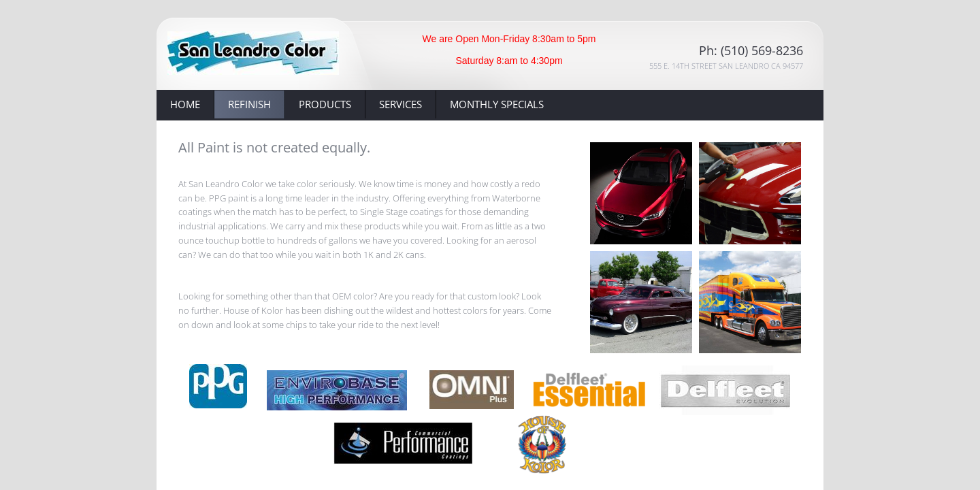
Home (185, 104)
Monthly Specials (497, 104)
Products (325, 104)
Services (401, 104)
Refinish (249, 104)
